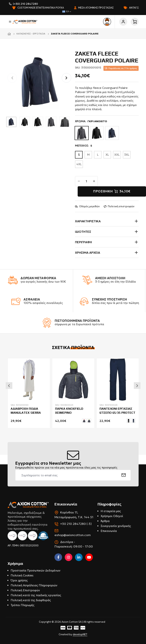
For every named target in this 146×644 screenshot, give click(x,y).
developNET (80, 634)
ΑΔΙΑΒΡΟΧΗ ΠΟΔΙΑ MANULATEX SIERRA (26, 411)
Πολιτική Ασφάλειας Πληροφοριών (34, 585)
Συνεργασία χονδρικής (116, 526)
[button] (66, 78)
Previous (9, 385)
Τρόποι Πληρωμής (22, 605)
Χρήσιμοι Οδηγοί (112, 516)
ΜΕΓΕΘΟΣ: (84, 146)
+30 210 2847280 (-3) (76, 524)
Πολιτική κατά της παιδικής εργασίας (36, 595)
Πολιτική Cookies (22, 575)
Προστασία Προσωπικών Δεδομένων (36, 570)
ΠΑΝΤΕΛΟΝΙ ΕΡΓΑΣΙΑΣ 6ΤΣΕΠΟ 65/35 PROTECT (117, 411)
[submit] (124, 475)
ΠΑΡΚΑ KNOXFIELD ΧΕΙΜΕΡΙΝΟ (69, 411)
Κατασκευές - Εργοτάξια (31, 34)
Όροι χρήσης (19, 580)
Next (137, 385)
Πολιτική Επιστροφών (25, 590)
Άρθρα (105, 521)
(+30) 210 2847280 (25, 4)
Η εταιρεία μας (111, 511)
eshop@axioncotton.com (73, 535)
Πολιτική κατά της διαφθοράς (31, 600)
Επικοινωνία (109, 531)
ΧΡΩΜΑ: (91, 121)
